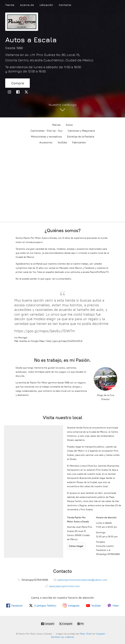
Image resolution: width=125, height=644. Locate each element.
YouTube (62, 142)
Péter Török (86, 634)
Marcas (56, 125)
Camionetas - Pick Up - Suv (46, 131)
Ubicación (46, 5)
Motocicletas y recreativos (46, 137)
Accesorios (46, 142)
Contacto (65, 5)
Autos (69, 125)
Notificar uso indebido (63, 637)
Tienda (10, 5)
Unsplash (101, 634)
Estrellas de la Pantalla (81, 137)
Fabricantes (79, 142)
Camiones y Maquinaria (81, 131)
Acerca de (27, 5)
